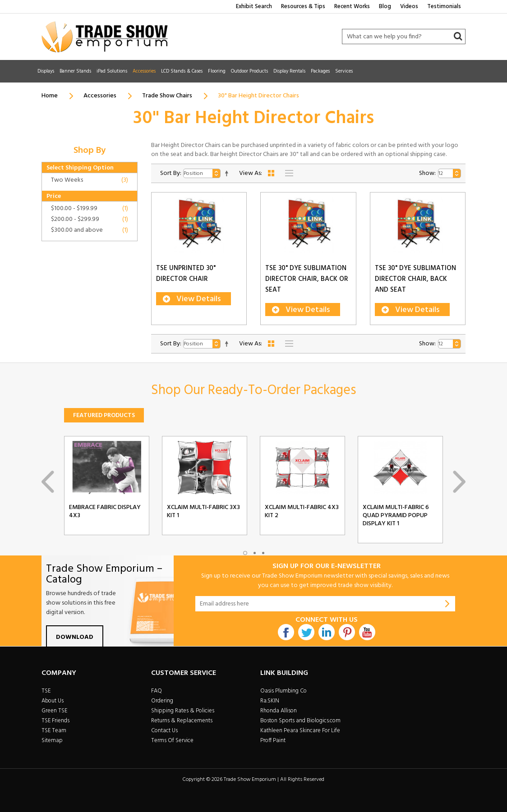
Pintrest (347, 632)
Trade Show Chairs (167, 96)
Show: (427, 173)
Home (50, 96)
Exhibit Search (254, 7)
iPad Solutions (112, 71)
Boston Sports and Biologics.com (300, 721)
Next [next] (459, 482)
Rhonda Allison (279, 711)
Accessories (144, 71)
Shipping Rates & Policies (183, 711)
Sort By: (171, 173)
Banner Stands (75, 71)
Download (75, 637)
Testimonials (444, 7)
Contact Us (164, 731)
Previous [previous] (48, 482)
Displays (46, 71)
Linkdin (327, 632)
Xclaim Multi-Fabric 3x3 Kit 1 (203, 512)
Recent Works (352, 7)
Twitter (306, 632)
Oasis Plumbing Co (283, 691)
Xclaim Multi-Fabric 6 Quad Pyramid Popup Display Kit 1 (396, 516)
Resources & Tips (303, 7)
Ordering (162, 701)
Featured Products (104, 415)
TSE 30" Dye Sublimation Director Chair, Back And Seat (415, 283)
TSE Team (54, 731)
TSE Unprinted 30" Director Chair (186, 278)
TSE (46, 691)
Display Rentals (289, 71)
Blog (385, 7)
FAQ (157, 691)
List (289, 173)
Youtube (367, 632)
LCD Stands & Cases (182, 71)
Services (344, 71)
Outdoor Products (249, 71)
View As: (251, 173)
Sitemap (52, 741)
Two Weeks (67, 180)
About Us (53, 701)
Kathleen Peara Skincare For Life (300, 731)
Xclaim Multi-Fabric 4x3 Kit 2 (302, 512)
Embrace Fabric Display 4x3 (105, 512)
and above (77, 230)
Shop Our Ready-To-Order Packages (253, 390)
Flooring (217, 71)
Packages (320, 71)
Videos (409, 7)
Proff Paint (273, 741)
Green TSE (54, 711)
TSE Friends (55, 721)
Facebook (286, 632)
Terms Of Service (172, 741)
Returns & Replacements (182, 721)
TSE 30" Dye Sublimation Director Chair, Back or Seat (307, 283)
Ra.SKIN (270, 701)
